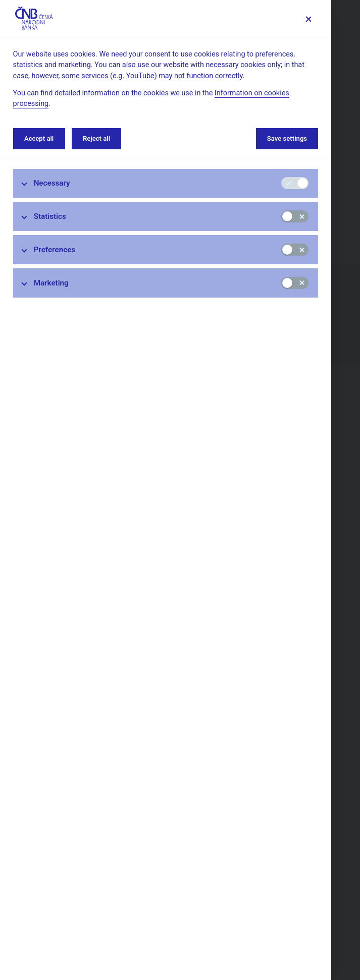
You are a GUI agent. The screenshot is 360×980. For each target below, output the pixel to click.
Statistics (50, 216)
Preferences (55, 250)
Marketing (51, 283)
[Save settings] (308, 19)
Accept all (39, 138)
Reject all (96, 138)
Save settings (287, 138)
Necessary (52, 183)
